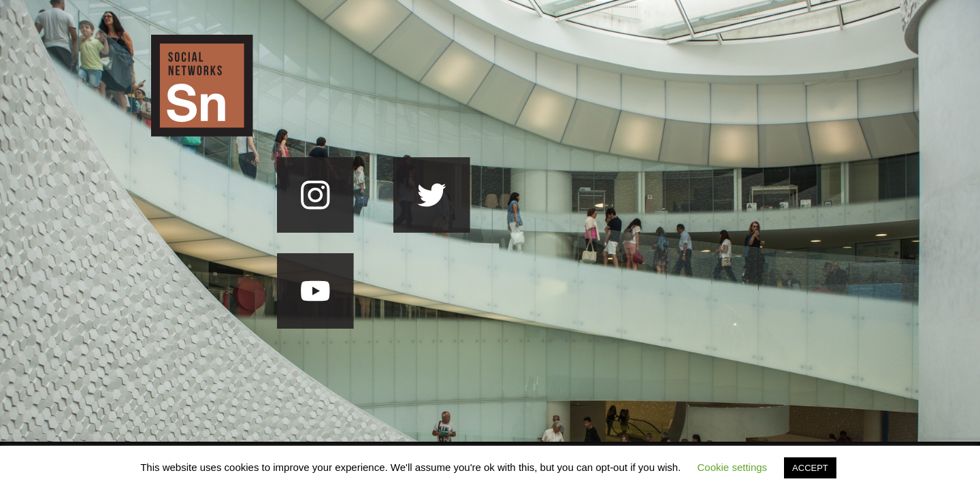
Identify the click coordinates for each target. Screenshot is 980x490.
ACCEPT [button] (810, 468)
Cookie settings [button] (733, 467)
